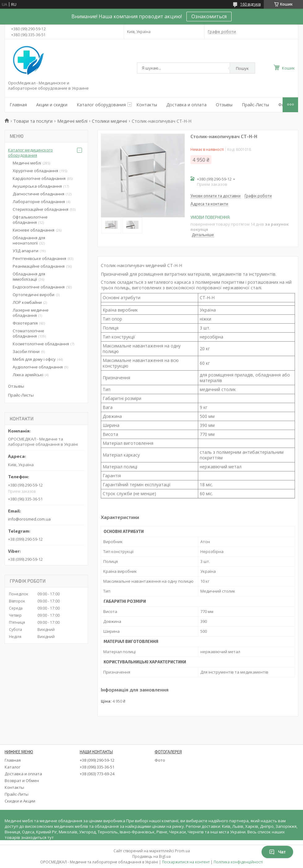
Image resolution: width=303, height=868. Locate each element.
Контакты (147, 105)
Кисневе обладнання (34, 230)
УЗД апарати (26, 251)
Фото (160, 760)
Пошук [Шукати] (242, 68)
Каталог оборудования (101, 105)
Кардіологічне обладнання (39, 178)
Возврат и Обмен (22, 781)
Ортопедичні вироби (34, 295)
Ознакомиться (209, 16)
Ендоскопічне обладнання (39, 287)
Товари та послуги (33, 121)
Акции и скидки (52, 105)
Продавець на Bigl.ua (151, 856)
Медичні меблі (72, 121)
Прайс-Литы (17, 794)
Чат (277, 852)
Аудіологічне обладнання (38, 367)
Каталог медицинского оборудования (30, 153)
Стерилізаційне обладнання (41, 209)
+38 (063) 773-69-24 (97, 774)
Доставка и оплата (186, 105)
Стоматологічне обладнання (28, 333)
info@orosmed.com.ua (29, 519)
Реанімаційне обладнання (39, 266)
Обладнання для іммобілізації (29, 277)
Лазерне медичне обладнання (31, 313)
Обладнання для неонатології (29, 240)
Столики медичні (109, 121)
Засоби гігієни (26, 351)
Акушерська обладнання (37, 186)
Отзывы (224, 105)
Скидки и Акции (20, 801)
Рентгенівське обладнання (39, 258)
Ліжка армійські (28, 375)
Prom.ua (182, 851)
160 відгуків (250, 4)
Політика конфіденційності (238, 862)
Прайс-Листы (255, 105)
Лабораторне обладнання (39, 202)
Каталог (13, 767)
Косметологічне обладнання (41, 344)
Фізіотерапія (25, 323)
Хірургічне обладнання (35, 171)
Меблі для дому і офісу (34, 359)
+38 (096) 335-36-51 (97, 767)
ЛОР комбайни (27, 302)
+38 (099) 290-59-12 (97, 760)
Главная (18, 105)
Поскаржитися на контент (186, 862)
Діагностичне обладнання (38, 194)
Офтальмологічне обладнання (30, 220)
